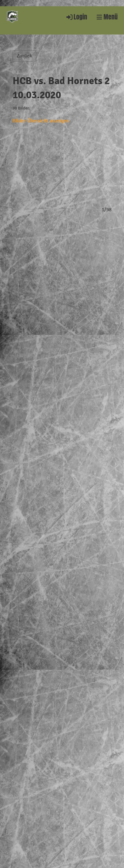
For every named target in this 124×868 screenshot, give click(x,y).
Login (76, 17)
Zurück (24, 56)
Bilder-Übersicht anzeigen (41, 121)
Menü (107, 17)
